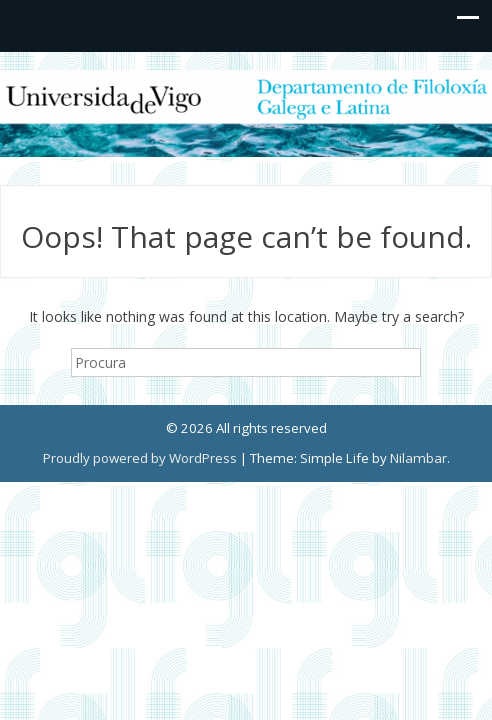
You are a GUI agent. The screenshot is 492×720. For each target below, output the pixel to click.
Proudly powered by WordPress (140, 458)
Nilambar (418, 458)
